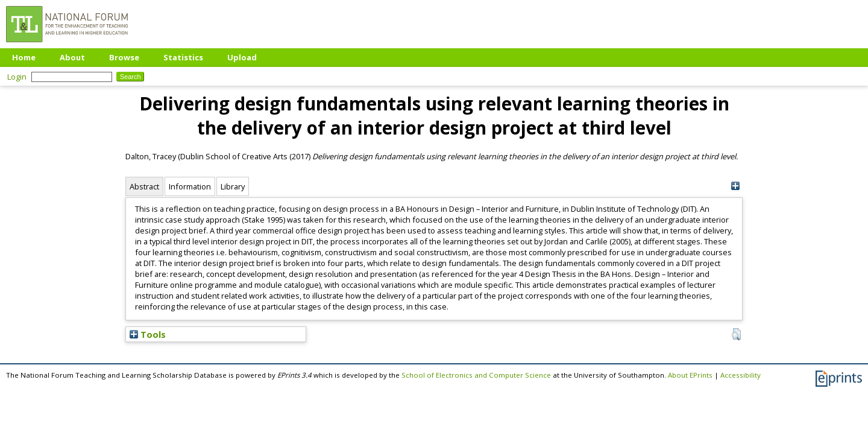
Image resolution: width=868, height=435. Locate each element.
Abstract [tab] (144, 186)
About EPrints (690, 375)
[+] (735, 186)
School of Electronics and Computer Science (476, 375)
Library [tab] (233, 186)
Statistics (183, 57)
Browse (124, 57)
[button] (736, 334)
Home (24, 57)
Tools (148, 334)
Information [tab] (190, 186)
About (72, 57)
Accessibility (741, 375)
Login (17, 77)
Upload (242, 57)
